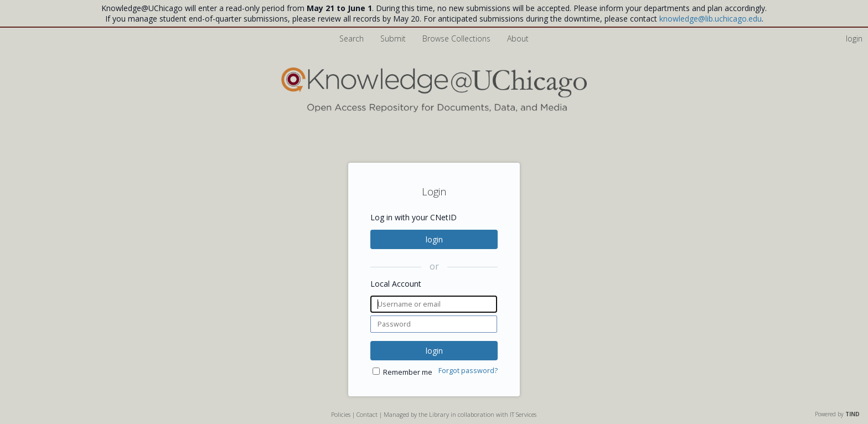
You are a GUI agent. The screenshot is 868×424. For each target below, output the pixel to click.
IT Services (523, 414)
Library (439, 414)
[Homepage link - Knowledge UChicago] (434, 110)
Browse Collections (458, 38)
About (518, 38)
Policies (341, 414)
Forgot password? (468, 371)
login (434, 239)
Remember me (408, 372)
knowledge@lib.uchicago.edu (711, 19)
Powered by (837, 414)
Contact (367, 414)
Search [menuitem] (352, 38)
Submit (394, 38)
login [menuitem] (854, 38)
